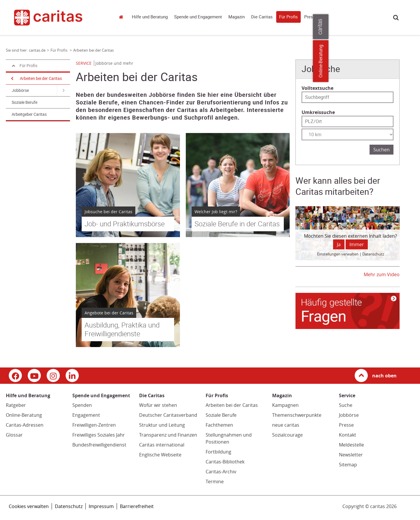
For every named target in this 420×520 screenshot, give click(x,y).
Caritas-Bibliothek (225, 462)
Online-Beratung (24, 415)
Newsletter (351, 455)
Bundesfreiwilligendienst (99, 445)
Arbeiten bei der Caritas (41, 78)
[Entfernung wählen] (348, 134)
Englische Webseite (160, 455)
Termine (215, 482)
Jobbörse (20, 90)
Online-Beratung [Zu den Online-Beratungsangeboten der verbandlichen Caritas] (412, 61)
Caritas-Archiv (221, 472)
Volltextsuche (317, 88)
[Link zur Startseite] (58, 17)
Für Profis (288, 17)
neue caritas (286, 425)
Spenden (82, 405)
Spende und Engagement (198, 17)
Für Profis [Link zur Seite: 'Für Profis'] (59, 50)
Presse (311, 17)
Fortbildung (218, 452)
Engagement (86, 415)
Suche (396, 17)
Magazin (237, 17)
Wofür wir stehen (158, 405)
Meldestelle (351, 445)
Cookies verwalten (29, 506)
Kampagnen (285, 405)
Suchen (381, 150)
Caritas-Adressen (25, 425)
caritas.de (123, 17)
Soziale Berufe (24, 102)
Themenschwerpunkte (297, 415)
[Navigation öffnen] (12, 78)
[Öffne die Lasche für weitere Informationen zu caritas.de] (412, 27)
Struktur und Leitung (162, 425)
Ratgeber (16, 405)
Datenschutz (69, 506)
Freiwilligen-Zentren (94, 425)
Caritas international (162, 445)
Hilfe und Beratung (150, 17)
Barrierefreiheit (137, 506)
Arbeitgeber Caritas (29, 114)
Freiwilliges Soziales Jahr (99, 435)
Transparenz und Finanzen (168, 435)
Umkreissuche (318, 112)
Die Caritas (262, 17)
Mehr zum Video (382, 274)
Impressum (101, 506)
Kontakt (348, 435)
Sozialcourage (287, 435)
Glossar (14, 435)
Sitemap (348, 465)
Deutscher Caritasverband (168, 415)
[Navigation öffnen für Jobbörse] (63, 90)
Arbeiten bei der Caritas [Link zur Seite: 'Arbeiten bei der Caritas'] (93, 50)
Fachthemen (219, 425)
